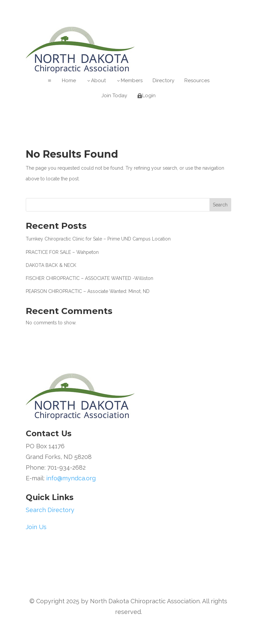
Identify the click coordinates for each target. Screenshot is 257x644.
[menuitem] (69, 81)
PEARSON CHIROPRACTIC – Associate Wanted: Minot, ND (88, 291)
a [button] (50, 81)
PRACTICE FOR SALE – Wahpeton (62, 252)
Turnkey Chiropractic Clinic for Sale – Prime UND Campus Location (98, 239)
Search (220, 205)
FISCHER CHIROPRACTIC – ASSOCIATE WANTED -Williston (90, 278)
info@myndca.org (71, 478)
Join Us (36, 527)
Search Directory (50, 510)
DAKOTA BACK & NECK (51, 265)
